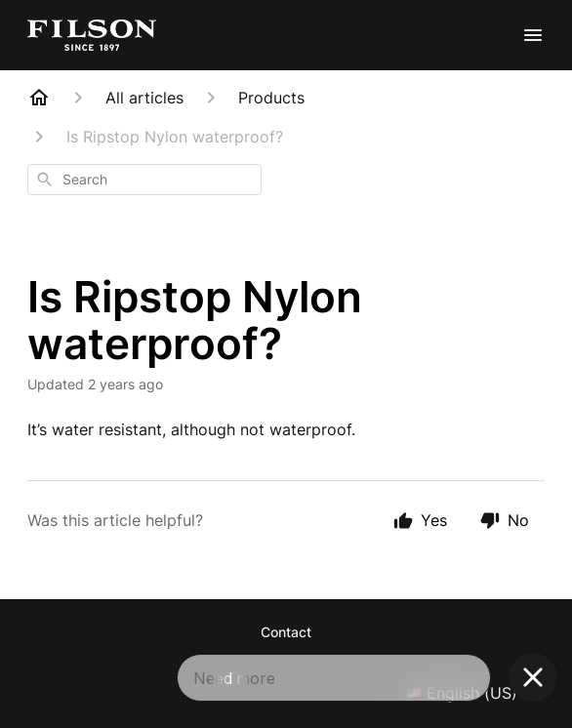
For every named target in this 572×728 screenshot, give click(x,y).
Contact (286, 632)
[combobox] (144, 180)
